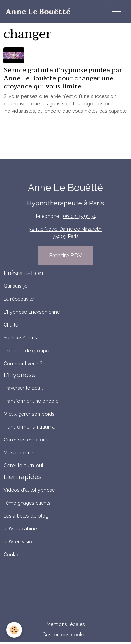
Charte (11, 325)
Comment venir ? (23, 364)
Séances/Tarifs (20, 338)
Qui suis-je (15, 286)
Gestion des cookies (65, 635)
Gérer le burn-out (23, 466)
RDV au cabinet (21, 529)
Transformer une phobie (31, 401)
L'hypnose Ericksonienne (32, 312)
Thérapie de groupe (26, 351)
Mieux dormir (19, 453)
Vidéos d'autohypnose (29, 490)
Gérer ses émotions (26, 440)
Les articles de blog (26, 516)
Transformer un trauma (29, 427)
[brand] (38, 12)
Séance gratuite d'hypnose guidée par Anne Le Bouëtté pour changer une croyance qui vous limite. (63, 78)
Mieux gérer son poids (29, 414)
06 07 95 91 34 (79, 216)
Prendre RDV (65, 255)
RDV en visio (18, 542)
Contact (12, 555)
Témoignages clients (27, 503)
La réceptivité (19, 299)
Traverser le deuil (23, 388)
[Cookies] (14, 630)
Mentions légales (66, 624)
